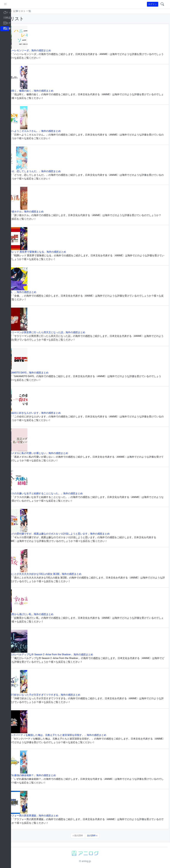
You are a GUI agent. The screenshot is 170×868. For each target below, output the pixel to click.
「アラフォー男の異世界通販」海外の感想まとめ (42, 816)
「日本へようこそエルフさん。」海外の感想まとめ (44, 131)
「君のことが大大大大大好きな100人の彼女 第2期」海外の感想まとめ (54, 574)
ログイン (153, 4)
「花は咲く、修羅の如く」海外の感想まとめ (40, 91)
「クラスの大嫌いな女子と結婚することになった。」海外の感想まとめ (55, 493)
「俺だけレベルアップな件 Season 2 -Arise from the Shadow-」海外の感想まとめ (60, 654)
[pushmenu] (17, 4)
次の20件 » (98, 836)
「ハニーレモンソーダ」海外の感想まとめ (39, 50)
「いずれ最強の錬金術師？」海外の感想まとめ (41, 775)
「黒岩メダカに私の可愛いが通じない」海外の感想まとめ (47, 453)
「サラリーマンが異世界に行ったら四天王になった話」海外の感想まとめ (56, 332)
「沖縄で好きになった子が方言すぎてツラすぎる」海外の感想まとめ (54, 695)
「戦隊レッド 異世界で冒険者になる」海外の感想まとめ (46, 252)
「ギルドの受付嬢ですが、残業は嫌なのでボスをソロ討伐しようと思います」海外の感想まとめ (68, 534)
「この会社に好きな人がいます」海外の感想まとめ (44, 413)
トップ (17, 11)
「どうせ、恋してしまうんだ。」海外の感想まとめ (44, 171)
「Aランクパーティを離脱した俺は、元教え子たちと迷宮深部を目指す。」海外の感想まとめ (67, 735)
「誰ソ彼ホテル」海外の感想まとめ (35, 212)
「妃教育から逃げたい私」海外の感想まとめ (40, 614)
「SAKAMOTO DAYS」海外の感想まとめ (38, 373)
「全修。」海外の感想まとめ (31, 292)
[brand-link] (6, 4)
